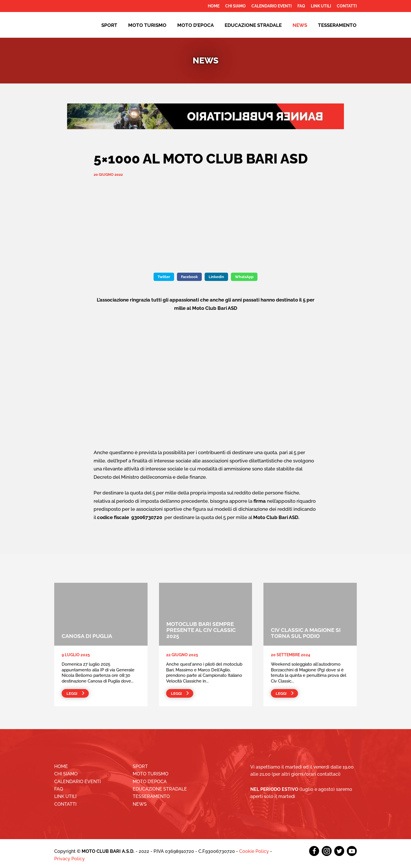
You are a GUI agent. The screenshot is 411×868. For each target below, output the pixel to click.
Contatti (347, 6)
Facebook (189, 277)
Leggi (72, 694)
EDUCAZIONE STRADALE (253, 25)
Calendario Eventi (272, 6)
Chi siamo (235, 6)
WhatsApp (244, 277)
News (300, 25)
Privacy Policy (69, 859)
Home (214, 6)
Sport (109, 25)
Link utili (321, 6)
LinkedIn (216, 277)
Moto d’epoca (196, 25)
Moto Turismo (147, 25)
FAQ (301, 6)
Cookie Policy (254, 851)
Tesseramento (337, 25)
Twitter (164, 277)
